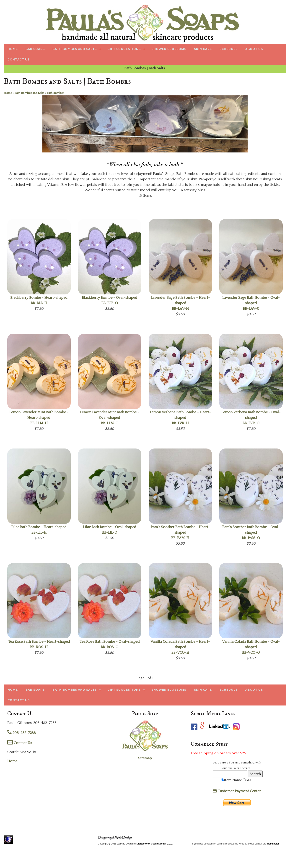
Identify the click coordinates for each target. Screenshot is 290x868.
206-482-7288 (22, 733)
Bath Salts (157, 68)
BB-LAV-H (180, 303)
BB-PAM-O (251, 532)
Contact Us (20, 743)
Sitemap (145, 758)
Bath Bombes (135, 68)
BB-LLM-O (110, 418)
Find (237, 763)
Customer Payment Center (237, 791)
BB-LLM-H (39, 418)
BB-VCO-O (251, 647)
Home (12, 761)
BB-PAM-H (180, 532)
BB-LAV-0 (251, 303)
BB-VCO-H (180, 647)
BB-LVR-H (180, 418)
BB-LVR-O (251, 418)
